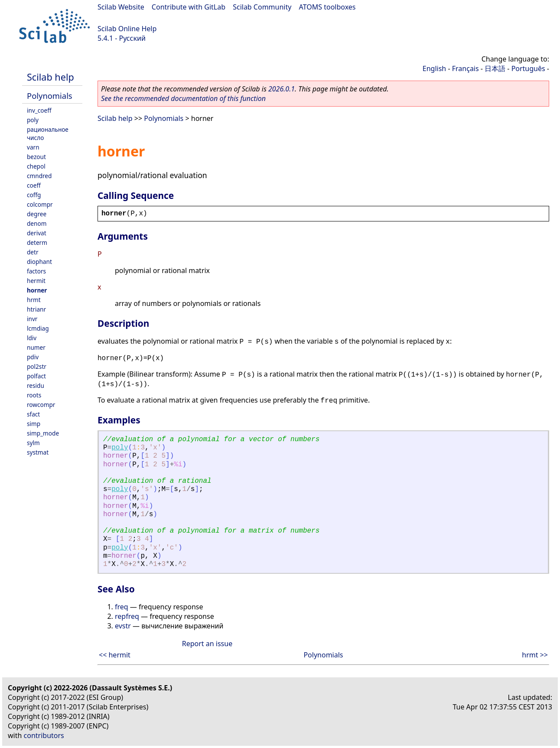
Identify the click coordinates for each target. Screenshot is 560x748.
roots (34, 395)
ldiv (32, 338)
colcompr (40, 204)
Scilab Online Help (127, 29)
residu (36, 385)
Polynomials (50, 96)
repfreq (127, 616)
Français (466, 68)
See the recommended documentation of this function (183, 98)
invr (32, 319)
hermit (36, 281)
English (434, 68)
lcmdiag (38, 328)
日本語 (495, 68)
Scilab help (50, 77)
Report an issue (207, 644)
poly (33, 120)
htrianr (36, 309)
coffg (34, 195)
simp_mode (43, 433)
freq (122, 607)
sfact (33, 414)
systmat (38, 452)
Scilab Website (121, 7)
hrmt (34, 300)
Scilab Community (262, 7)
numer (36, 347)
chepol (36, 166)
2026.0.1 (282, 89)
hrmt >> (535, 655)
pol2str (37, 366)
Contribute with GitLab (189, 7)
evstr (123, 626)
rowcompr (41, 405)
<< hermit (115, 655)
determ (37, 242)
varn (33, 147)
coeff (34, 185)
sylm (33, 443)
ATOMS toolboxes (327, 7)
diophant (39, 262)
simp (34, 424)
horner (37, 290)
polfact (36, 376)
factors (36, 271)
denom (37, 223)
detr (33, 252)
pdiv (33, 357)
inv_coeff (39, 110)
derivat (37, 233)
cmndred (39, 176)
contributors (44, 735)
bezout (36, 157)
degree (37, 214)
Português (528, 68)
